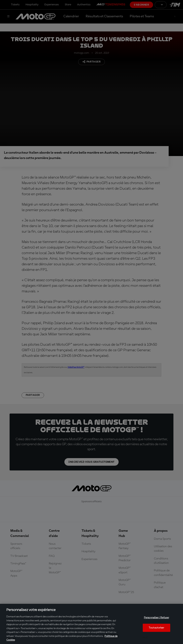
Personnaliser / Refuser (156, 618)
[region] (91, 624)
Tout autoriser (156, 628)
